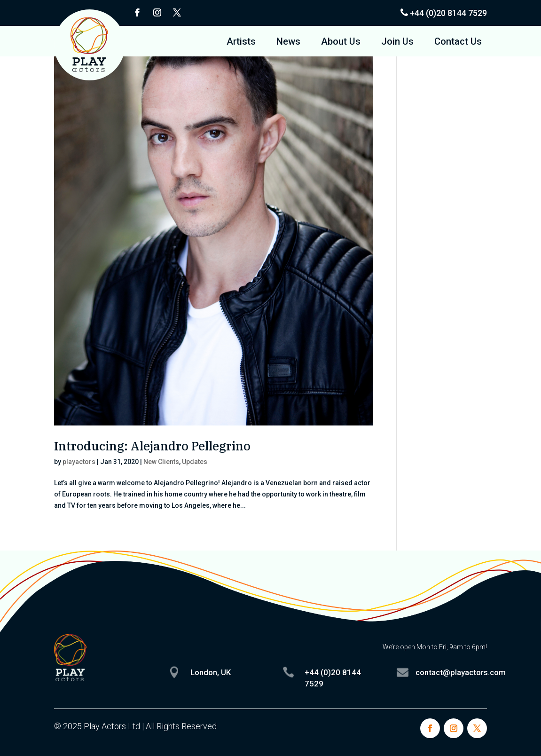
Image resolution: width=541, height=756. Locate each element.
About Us (341, 43)
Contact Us (458, 43)
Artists (241, 43)
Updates (195, 462)
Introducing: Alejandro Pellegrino (152, 446)
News (288, 43)
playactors (79, 462)
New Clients (161, 462)
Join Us (397, 43)
